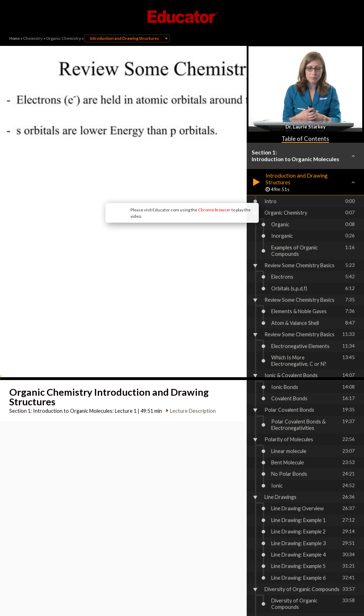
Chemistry (33, 38)
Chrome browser (156, 156)
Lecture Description (190, 314)
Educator (182, 17)
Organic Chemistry (63, 38)
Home (15, 38)
